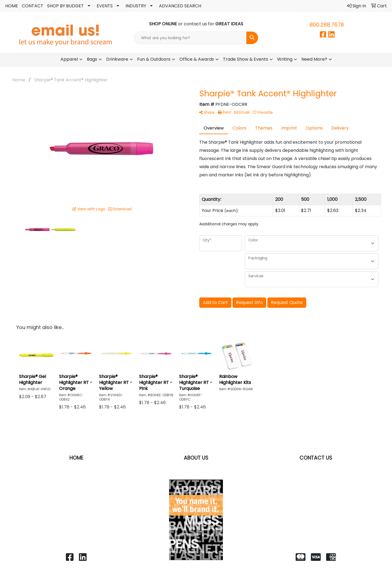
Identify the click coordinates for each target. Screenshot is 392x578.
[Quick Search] (190, 38)
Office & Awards (197, 59)
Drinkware (117, 59)
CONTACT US (316, 458)
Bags (92, 59)
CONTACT (33, 6)
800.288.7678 (327, 25)
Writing (285, 59)
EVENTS (105, 6)
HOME (12, 6)
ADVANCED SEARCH (180, 6)
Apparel (69, 59)
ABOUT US (196, 458)
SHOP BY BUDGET (65, 6)
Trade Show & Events (246, 59)
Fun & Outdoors (154, 59)
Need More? (314, 59)
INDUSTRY (136, 6)
